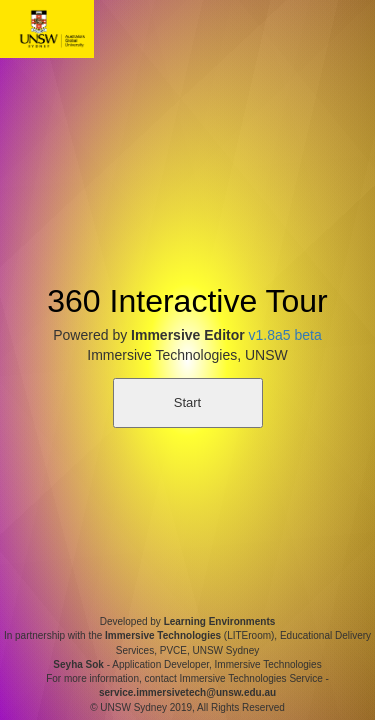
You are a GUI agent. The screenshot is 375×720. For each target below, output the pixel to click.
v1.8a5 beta (285, 335)
